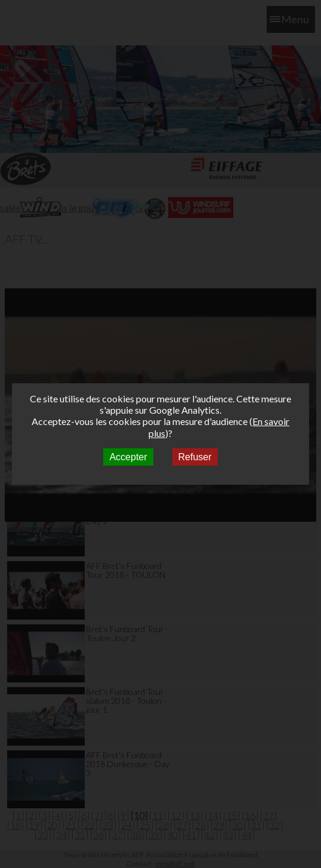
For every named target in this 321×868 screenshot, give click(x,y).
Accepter (128, 457)
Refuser (195, 457)
